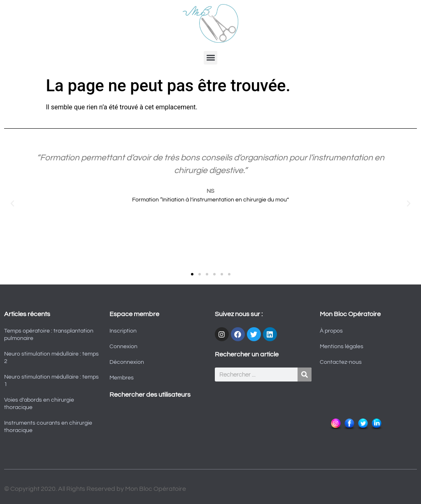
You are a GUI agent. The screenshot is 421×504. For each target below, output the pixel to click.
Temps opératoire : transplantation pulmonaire (49, 335)
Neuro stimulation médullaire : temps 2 (51, 358)
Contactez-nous (341, 362)
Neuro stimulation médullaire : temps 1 (51, 381)
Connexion (123, 347)
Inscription (123, 331)
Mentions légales (342, 347)
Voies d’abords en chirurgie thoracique (39, 404)
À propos (331, 331)
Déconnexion (127, 362)
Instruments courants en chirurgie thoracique (48, 427)
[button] (210, 58)
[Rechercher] (305, 375)
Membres (122, 378)
